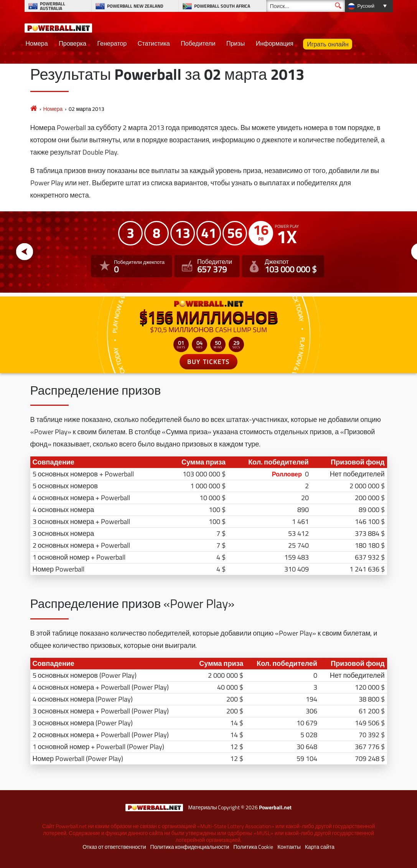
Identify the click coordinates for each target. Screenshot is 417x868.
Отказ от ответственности (114, 847)
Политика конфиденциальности (190, 847)
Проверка (73, 43)
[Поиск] (306, 6)
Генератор (112, 43)
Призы (236, 43)
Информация (275, 43)
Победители (198, 43)
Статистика (154, 43)
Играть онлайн (328, 44)
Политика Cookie (253, 847)
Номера (37, 43)
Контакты (289, 847)
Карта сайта (320, 847)
